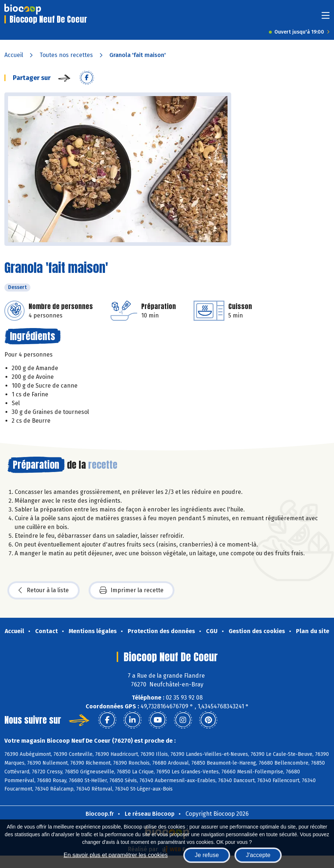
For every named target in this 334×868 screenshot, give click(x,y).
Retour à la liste (44, 590)
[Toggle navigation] (326, 18)
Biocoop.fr (100, 814)
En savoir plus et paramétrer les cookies (116, 855)
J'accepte (258, 855)
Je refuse (207, 855)
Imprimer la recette (132, 590)
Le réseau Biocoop (150, 814)
